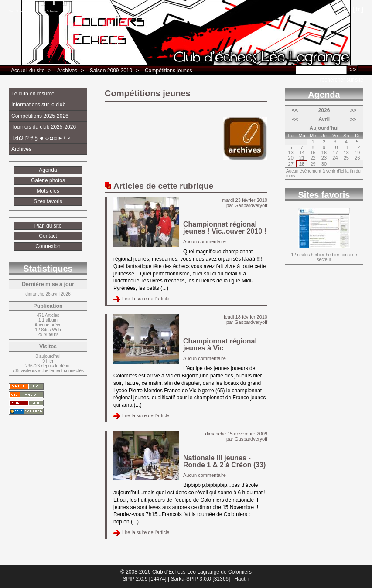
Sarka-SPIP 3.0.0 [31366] (200, 579)
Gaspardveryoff (251, 205)
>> (353, 110)
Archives (67, 71)
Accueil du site (28, 71)
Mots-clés (48, 191)
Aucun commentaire (205, 241)
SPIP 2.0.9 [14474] (145, 579)
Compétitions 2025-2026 (40, 116)
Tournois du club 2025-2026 (44, 127)
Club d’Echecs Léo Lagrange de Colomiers (34, 11)
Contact (48, 236)
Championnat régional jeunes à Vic (220, 345)
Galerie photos (48, 180)
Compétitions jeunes (169, 71)
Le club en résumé (33, 94)
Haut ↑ (242, 579)
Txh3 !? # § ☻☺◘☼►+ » (41, 138)
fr (358, 9)
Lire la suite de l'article (146, 299)
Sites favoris (48, 201)
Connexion (48, 246)
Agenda (48, 170)
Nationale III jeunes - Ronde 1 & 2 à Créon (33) (224, 461)
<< (295, 110)
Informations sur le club (38, 105)
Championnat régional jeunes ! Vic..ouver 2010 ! (225, 228)
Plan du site (48, 226)
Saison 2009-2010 (111, 71)
